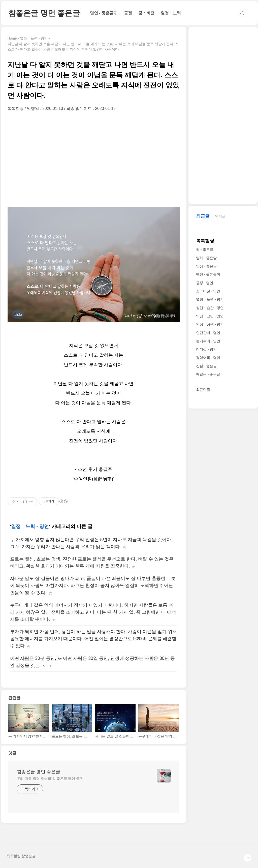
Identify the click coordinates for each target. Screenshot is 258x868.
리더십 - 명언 (206, 349)
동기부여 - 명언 (208, 341)
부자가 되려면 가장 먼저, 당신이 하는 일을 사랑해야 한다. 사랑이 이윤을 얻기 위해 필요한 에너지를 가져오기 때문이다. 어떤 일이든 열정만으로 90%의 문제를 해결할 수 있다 (93, 639)
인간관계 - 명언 (208, 333)
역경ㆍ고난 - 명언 (210, 316)
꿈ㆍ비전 (146, 13)
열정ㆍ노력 (171, 13)
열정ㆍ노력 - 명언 (30, 526)
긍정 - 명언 (205, 283)
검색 (242, 13)
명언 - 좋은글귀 (104, 13)
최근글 (203, 216)
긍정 (128, 13)
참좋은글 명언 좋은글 (44, 13)
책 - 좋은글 (205, 250)
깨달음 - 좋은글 (208, 374)
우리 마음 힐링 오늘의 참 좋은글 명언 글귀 (50, 779)
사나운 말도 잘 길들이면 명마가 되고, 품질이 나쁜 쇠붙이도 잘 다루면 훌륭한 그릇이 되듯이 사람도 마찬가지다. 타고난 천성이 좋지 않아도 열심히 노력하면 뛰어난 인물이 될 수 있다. (93, 585)
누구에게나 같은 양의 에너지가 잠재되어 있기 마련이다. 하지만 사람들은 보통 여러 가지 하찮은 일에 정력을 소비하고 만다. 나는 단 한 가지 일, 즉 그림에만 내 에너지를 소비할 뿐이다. (93, 612)
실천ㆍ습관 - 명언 (210, 308)
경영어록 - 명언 (208, 358)
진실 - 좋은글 (206, 366)
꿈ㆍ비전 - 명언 (208, 291)
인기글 (220, 216)
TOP (248, 858)
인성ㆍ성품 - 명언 (210, 324)
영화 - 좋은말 (206, 258)
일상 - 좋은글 (206, 266)
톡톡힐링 (205, 241)
